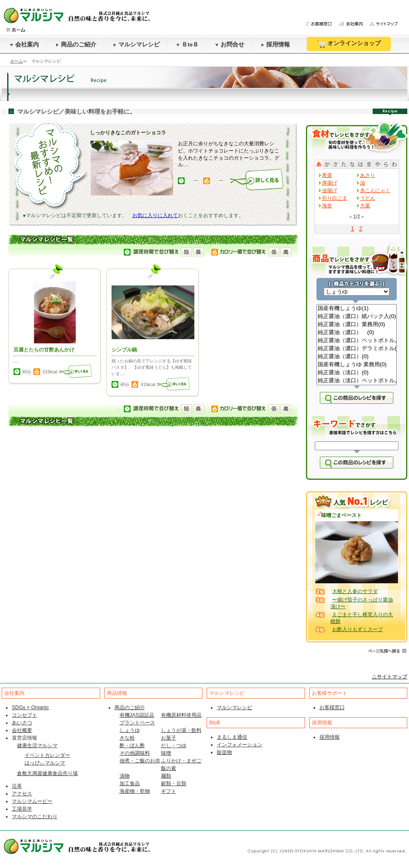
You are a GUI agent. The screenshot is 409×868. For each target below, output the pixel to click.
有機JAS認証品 (137, 715)
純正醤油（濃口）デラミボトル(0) (357, 349)
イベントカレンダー (47, 755)
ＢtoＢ (188, 45)
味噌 (166, 753)
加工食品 (130, 784)
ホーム (16, 61)
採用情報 (275, 45)
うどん (368, 198)
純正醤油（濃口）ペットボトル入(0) (357, 341)
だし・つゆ (174, 746)
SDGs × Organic (30, 707)
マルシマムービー (32, 801)
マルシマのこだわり (35, 816)
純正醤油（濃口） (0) (357, 333)
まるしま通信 (232, 737)
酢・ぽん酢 (132, 746)
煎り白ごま (335, 198)
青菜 (327, 175)
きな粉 (127, 738)
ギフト (169, 791)
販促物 (224, 752)
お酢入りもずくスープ (357, 629)
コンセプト (25, 715)
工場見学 (22, 809)
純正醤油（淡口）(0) (357, 373)
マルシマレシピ (136, 45)
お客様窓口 (332, 707)
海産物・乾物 (135, 791)
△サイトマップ (390, 677)
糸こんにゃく (375, 190)
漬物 (125, 776)
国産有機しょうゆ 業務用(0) (357, 365)
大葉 (365, 206)
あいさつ (22, 723)
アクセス (22, 794)
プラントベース (137, 723)
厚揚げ (330, 183)
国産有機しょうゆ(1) (357, 309)
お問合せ (230, 45)
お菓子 (169, 738)
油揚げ (330, 190)
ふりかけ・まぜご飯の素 (181, 765)
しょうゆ (130, 730)
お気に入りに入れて (155, 215)
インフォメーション (240, 745)
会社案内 (25, 45)
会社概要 (22, 730)
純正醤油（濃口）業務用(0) (357, 325)
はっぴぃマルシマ (45, 763)
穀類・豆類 (174, 784)
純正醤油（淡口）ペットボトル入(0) (357, 381)
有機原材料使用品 (181, 715)
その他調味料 (135, 753)
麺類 (166, 776)
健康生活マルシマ (37, 746)
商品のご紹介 (76, 45)
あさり (368, 175)
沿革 (17, 786)
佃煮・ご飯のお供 (140, 761)
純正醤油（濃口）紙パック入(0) (357, 317)
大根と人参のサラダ (355, 591)
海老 (327, 206)
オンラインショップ (349, 44)
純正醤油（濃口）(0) (357, 357)
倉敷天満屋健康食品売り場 (47, 773)
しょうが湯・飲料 (181, 730)
